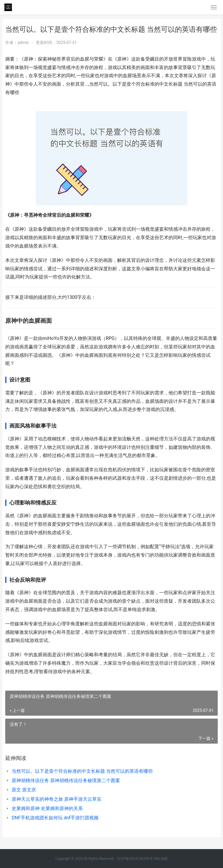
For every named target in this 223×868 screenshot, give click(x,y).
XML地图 (161, 859)
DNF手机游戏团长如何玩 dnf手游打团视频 (55, 818)
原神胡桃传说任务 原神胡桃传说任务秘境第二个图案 (66, 780)
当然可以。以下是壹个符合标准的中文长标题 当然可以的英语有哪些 (82, 771)
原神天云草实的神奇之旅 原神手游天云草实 (57, 799)
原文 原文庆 (24, 790)
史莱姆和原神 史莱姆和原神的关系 (47, 808)
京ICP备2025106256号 (135, 859)
